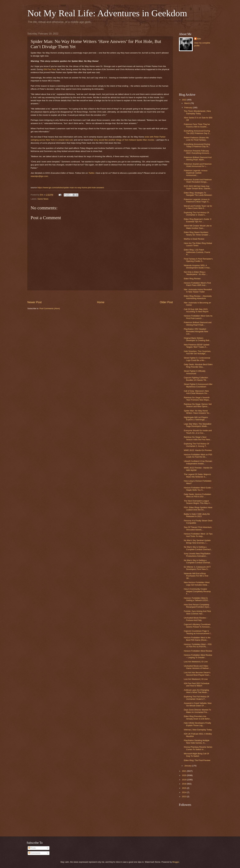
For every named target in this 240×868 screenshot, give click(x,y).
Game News (43, 199)
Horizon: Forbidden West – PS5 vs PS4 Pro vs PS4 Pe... (198, 645)
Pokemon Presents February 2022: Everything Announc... (197, 152)
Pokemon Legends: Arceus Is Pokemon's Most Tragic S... (197, 200)
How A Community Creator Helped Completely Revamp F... (197, 591)
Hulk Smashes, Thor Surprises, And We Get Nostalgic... (197, 352)
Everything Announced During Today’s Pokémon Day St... (197, 145)
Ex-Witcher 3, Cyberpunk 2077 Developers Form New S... (197, 568)
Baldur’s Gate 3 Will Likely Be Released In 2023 (197, 515)
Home (101, 302)
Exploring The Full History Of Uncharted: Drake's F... (196, 698)
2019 (184, 780)
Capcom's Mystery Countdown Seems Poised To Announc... (198, 626)
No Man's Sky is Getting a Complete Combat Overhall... (198, 561)
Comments (34, 853)
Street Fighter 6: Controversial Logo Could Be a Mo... (197, 359)
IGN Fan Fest (50, 69)
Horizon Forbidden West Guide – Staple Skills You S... (198, 489)
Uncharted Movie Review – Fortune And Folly (196, 619)
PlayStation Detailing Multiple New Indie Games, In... (197, 742)
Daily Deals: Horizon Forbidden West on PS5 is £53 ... (197, 495)
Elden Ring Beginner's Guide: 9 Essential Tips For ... (198, 220)
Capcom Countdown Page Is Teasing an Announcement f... (198, 632)
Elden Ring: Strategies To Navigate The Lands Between (198, 194)
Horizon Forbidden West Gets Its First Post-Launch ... (198, 317)
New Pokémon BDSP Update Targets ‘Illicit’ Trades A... (197, 346)
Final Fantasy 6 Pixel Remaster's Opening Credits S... (198, 260)
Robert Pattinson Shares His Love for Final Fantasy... (196, 139)
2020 (184, 775)
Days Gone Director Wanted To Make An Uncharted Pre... (197, 711)
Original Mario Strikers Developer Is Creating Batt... (197, 339)
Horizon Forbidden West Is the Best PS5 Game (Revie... (197, 639)
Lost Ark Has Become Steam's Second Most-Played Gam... (197, 674)
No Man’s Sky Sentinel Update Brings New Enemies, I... (197, 542)
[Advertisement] (100, 295)
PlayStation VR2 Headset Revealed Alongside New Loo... (196, 331)
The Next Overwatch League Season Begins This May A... (198, 502)
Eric (199, 39)
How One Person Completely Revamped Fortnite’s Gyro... (197, 606)
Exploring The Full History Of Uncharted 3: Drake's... (196, 214)
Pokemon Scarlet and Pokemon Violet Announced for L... (198, 165)
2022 (184, 100)
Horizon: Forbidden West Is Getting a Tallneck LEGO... (197, 599)
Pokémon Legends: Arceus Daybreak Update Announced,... (196, 173)
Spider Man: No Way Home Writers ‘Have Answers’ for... (197, 412)
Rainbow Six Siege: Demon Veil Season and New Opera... (198, 405)
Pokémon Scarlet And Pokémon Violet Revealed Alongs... (198, 181)
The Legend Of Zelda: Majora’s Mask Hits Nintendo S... (197, 475)
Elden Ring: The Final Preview (197, 760)
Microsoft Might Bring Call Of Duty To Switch (196, 755)
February (188, 108)
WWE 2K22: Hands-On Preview (198, 450)
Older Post (166, 302)
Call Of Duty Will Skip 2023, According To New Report (196, 310)
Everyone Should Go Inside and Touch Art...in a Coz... (198, 432)
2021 (184, 771)
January (188, 766)
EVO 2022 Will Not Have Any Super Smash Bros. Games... (198, 187)
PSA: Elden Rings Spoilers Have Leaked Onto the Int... (198, 509)
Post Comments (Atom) (50, 308)
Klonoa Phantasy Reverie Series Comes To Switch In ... (198, 748)
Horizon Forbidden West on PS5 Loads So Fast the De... (198, 456)
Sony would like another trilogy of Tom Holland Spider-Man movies (124, 140)
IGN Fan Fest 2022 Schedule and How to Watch (197, 685)
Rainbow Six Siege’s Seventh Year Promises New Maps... (197, 399)
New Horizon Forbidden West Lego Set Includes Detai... (197, 584)
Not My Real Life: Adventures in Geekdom (107, 13)
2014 (184, 792)
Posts (32, 848)
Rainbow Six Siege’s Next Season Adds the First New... (198, 438)
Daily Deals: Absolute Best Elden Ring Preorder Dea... (198, 366)
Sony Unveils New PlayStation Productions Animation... (197, 555)
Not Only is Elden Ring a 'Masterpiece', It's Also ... (196, 273)
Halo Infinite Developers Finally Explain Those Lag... (197, 724)
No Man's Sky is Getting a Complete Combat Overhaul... (198, 548)
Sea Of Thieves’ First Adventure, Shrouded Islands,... (198, 528)
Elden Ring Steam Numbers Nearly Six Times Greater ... (197, 233)
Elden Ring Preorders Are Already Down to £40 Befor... (198, 717)
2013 (184, 796)
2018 (184, 784)
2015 (184, 788)
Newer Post (35, 302)
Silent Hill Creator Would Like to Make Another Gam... (198, 227)
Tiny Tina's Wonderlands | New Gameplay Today (197, 112)
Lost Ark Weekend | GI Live (196, 662)
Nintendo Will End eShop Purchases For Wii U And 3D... (196, 576)
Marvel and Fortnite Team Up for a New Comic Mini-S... (198, 207)
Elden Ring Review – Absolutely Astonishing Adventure (198, 297)
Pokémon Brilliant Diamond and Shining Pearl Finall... (198, 324)
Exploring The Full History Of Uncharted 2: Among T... (196, 445)
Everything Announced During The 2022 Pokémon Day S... (197, 132)
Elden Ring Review (192, 279)
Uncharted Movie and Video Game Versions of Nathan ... (197, 667)
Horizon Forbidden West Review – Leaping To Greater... (198, 656)
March (187, 103)
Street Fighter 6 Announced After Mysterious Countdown (198, 385)
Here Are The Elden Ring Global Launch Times (198, 244)
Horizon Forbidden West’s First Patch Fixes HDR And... (197, 284)
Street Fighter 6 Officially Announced (195, 372)
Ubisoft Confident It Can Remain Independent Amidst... (198, 462)
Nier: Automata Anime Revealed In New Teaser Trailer (198, 291)
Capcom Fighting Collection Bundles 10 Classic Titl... (196, 379)
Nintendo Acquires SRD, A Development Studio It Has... (198, 267)
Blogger (176, 862)
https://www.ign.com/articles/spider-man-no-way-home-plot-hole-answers (71, 188)
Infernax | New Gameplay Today (198, 730)
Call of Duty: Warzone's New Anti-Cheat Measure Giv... (196, 392)
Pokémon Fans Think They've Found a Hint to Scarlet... (197, 125)
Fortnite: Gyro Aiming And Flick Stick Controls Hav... (197, 612)
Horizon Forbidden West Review (198, 651)
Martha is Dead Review (194, 239)
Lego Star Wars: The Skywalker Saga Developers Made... (198, 425)
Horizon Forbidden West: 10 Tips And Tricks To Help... (198, 535)
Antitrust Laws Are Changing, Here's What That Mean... (197, 691)
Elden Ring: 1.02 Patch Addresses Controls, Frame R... (197, 252)
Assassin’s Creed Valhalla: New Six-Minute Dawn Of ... (198, 704)
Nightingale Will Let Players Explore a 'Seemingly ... (196, 418)
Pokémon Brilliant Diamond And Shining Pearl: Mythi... (198, 158)
